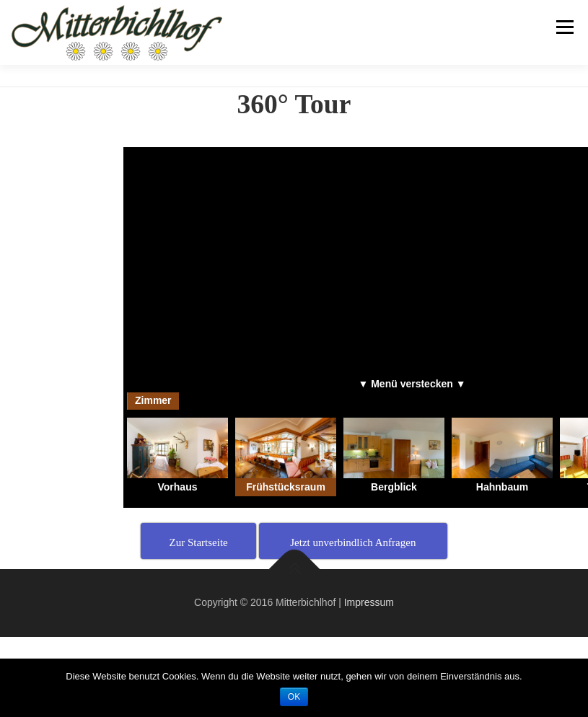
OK (294, 697)
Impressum (369, 602)
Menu (564, 27)
